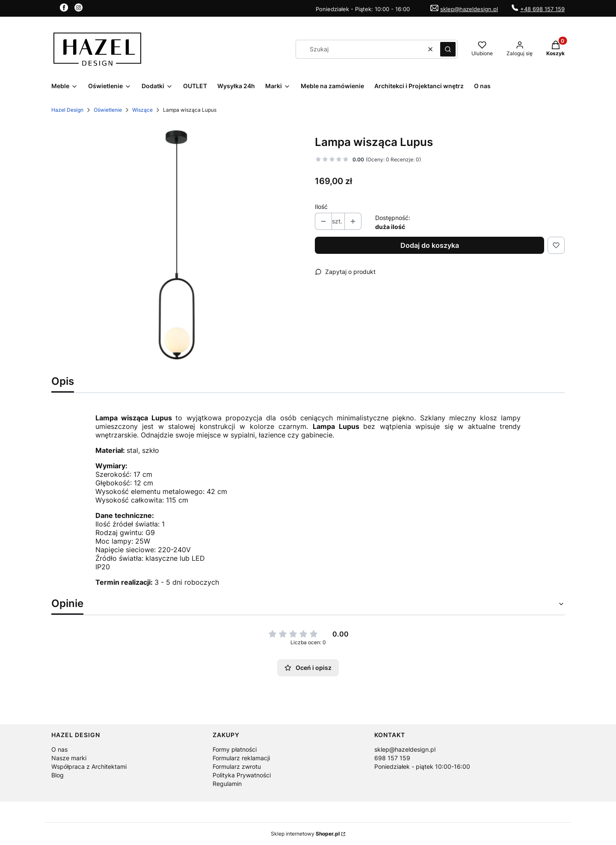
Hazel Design (67, 110)
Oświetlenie (108, 110)
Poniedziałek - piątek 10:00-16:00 (422, 766)
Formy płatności (235, 749)
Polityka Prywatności (242, 775)
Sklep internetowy (305, 834)
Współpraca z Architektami (89, 766)
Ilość (321, 207)
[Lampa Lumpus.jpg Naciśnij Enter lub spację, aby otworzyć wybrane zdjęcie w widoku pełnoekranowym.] (176, 246)
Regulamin (227, 784)
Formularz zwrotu (237, 766)
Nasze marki (69, 758)
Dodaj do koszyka (430, 245)
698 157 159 (392, 758)
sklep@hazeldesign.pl (469, 9)
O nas (59, 749)
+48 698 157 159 (542, 9)
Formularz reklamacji (241, 758)
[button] (448, 49)
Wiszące (142, 110)
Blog (58, 775)
